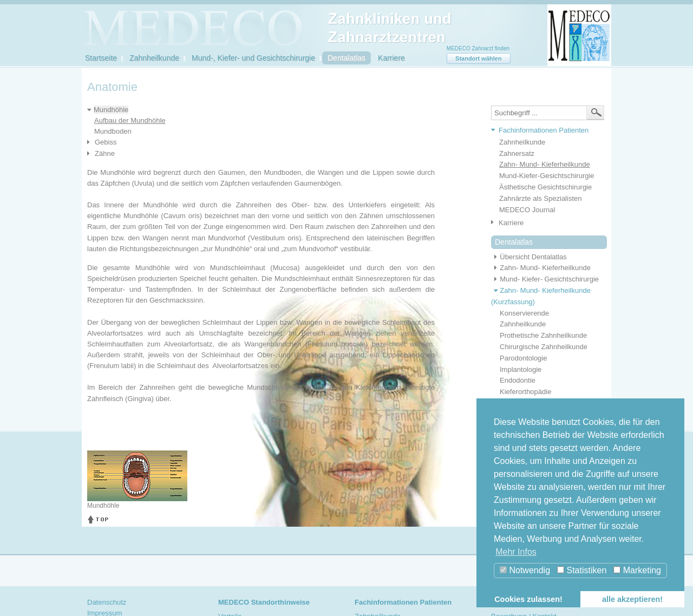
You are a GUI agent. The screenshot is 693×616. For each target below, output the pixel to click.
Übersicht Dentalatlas (529, 257)
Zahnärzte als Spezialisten (540, 198)
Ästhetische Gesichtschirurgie (545, 187)
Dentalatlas (346, 58)
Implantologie (521, 369)
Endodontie (518, 380)
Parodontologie (523, 358)
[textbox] (548, 113)
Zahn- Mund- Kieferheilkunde (545, 164)
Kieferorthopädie (525, 392)
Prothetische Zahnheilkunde (543, 335)
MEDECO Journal (527, 210)
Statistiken (582, 570)
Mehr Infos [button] (516, 552)
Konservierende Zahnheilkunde (524, 319)
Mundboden (113, 131)
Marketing (637, 570)
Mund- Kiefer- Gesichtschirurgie (545, 279)
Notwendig (525, 570)
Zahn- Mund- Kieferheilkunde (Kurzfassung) (541, 296)
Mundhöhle (111, 110)
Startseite (101, 58)
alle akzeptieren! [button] (632, 599)
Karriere (391, 58)
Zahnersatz (517, 153)
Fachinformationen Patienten (544, 130)
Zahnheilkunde (154, 58)
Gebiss (106, 142)
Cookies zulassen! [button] (528, 599)
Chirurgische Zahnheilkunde (544, 347)
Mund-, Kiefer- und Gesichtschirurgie (253, 58)
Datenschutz (107, 602)
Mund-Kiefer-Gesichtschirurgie (547, 176)
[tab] (545, 131)
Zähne (105, 153)
